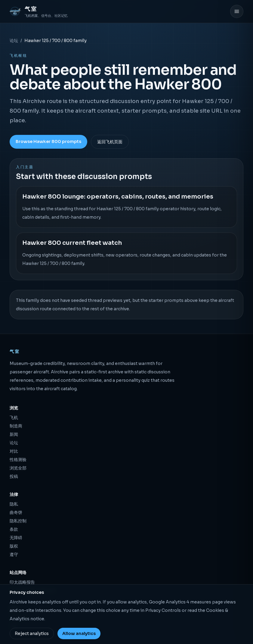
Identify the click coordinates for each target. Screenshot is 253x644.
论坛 (14, 41)
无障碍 (16, 538)
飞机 (14, 418)
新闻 (14, 434)
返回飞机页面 (110, 142)
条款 (14, 529)
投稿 (14, 476)
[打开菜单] (237, 11)
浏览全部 (18, 468)
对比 (14, 451)
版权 (14, 546)
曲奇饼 (16, 512)
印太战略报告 (22, 582)
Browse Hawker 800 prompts (48, 141)
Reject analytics (32, 633)
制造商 (16, 426)
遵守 (14, 554)
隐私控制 (18, 521)
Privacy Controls (163, 610)
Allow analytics (79, 633)
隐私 (14, 504)
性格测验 (18, 460)
